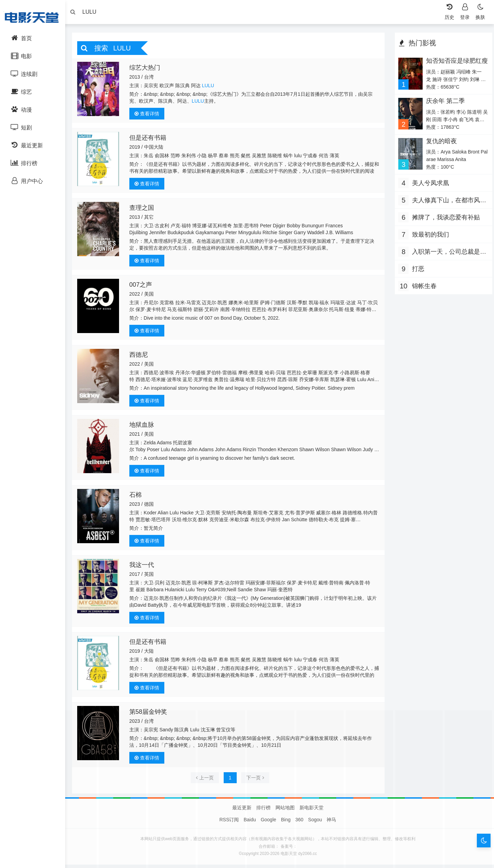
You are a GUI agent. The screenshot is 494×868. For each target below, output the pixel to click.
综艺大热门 (147, 69)
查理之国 (144, 209)
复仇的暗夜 (439, 143)
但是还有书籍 (150, 139)
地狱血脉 (144, 426)
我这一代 (144, 567)
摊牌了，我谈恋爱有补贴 (444, 219)
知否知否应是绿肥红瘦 (452, 66)
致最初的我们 (429, 236)
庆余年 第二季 (443, 103)
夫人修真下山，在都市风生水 (447, 203)
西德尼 (141, 356)
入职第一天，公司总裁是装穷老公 (447, 254)
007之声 (143, 286)
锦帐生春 (423, 288)
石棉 (138, 496)
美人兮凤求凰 (429, 185)
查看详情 (149, 115)
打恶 (416, 271)
